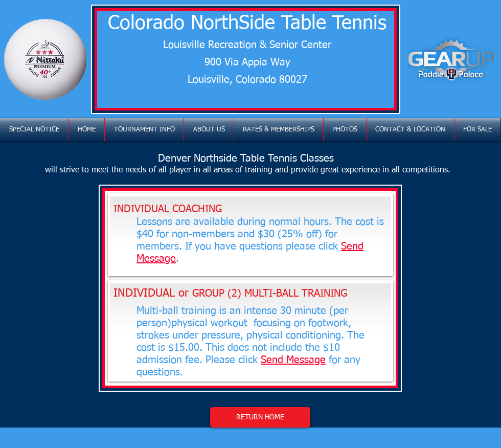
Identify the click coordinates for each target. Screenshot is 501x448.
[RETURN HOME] (260, 417)
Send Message (293, 360)
